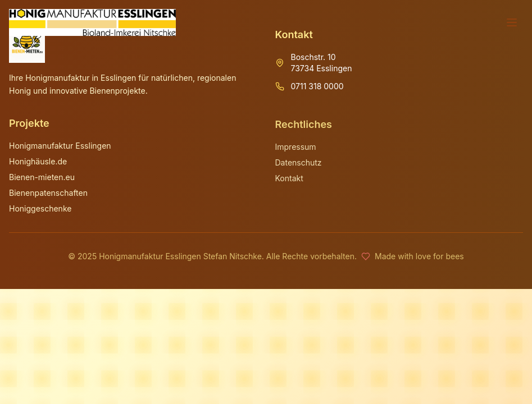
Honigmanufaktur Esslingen (60, 146)
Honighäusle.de (38, 162)
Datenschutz (299, 163)
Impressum (296, 147)
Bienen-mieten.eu (42, 178)
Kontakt (289, 179)
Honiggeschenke (40, 209)
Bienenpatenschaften (48, 193)
